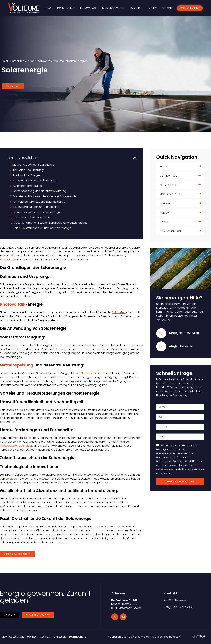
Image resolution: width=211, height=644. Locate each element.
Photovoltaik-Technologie (17, 446)
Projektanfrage (171, 231)
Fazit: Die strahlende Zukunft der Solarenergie (43, 228)
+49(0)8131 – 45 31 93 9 (178, 607)
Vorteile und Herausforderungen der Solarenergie (45, 196)
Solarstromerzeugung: (28, 186)
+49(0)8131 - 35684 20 (184, 333)
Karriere (165, 203)
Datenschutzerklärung (168, 453)
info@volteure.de (180, 346)
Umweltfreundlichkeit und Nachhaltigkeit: (39, 202)
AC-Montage (168, 185)
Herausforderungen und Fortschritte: (37, 207)
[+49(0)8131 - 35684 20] (161, 333)
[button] (135, 158)
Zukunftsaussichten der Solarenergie (37, 212)
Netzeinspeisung (17, 365)
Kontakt (165, 213)
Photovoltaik (8, 259)
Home (163, 167)
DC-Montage (168, 176)
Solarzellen (119, 312)
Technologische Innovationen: (33, 217)
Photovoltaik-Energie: (27, 175)
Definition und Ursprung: (28, 170)
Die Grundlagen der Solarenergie (33, 165)
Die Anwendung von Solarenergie (35, 181)
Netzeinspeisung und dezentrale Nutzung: (40, 191)
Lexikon (164, 222)
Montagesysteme (171, 194)
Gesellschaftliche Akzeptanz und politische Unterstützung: (51, 223)
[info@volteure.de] (161, 346)
